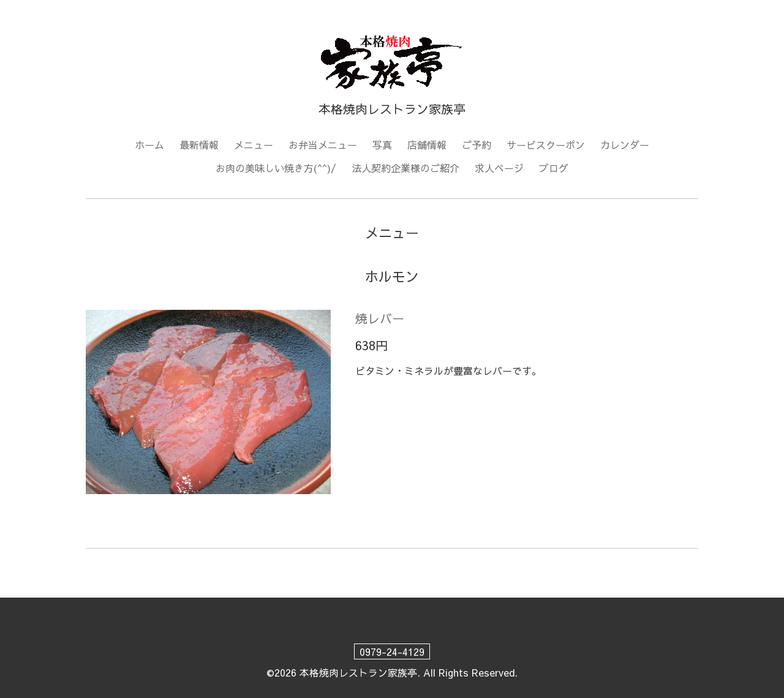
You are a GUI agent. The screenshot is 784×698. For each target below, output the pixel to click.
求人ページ (499, 168)
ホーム (149, 144)
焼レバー (380, 318)
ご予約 (477, 144)
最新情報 (199, 144)
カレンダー (625, 144)
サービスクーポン (546, 144)
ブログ (554, 168)
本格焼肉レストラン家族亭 (358, 672)
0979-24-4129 (392, 651)
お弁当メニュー (323, 144)
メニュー (254, 144)
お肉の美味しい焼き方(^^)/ (276, 168)
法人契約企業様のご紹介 (405, 168)
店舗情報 (427, 144)
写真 (382, 144)
